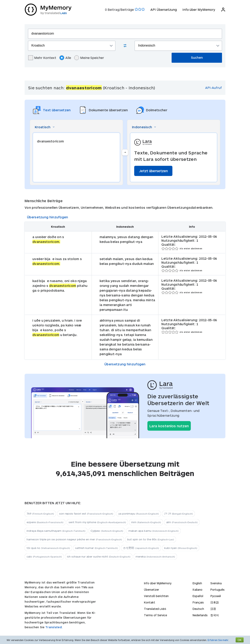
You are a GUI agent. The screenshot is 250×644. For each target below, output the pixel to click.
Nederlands (200, 615)
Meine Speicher (89, 58)
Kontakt (150, 602)
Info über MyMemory (199, 9)
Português (217, 590)
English (197, 583)
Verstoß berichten (156, 596)
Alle (65, 58)
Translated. (54, 627)
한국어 (215, 615)
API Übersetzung (163, 9)
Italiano (197, 590)
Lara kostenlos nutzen (169, 426)
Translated (155, 609)
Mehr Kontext (42, 58)
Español (198, 596)
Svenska (216, 583)
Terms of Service (155, 615)
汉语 (213, 609)
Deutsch (198, 609)
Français (198, 602)
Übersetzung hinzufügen (48, 217)
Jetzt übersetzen (153, 171)
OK (240, 640)
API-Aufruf (213, 88)
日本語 (215, 602)
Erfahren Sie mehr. (218, 640)
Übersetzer (151, 590)
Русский (216, 596)
